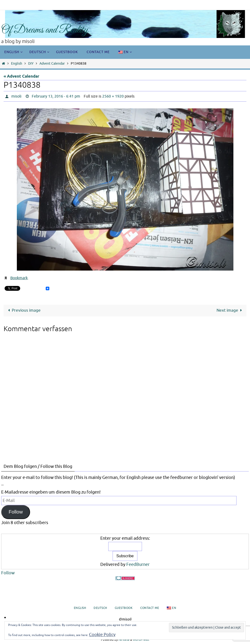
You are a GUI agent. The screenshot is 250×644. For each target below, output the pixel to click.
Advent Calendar (52, 64)
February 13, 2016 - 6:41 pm (56, 96)
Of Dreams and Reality (45, 30)
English (17, 64)
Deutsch (100, 608)
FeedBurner (138, 564)
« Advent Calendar (21, 77)
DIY (31, 64)
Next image (230, 310)
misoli (16, 96)
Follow (16, 512)
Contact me (150, 608)
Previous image (23, 310)
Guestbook (124, 608)
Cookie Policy (102, 635)
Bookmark (19, 278)
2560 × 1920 (113, 96)
